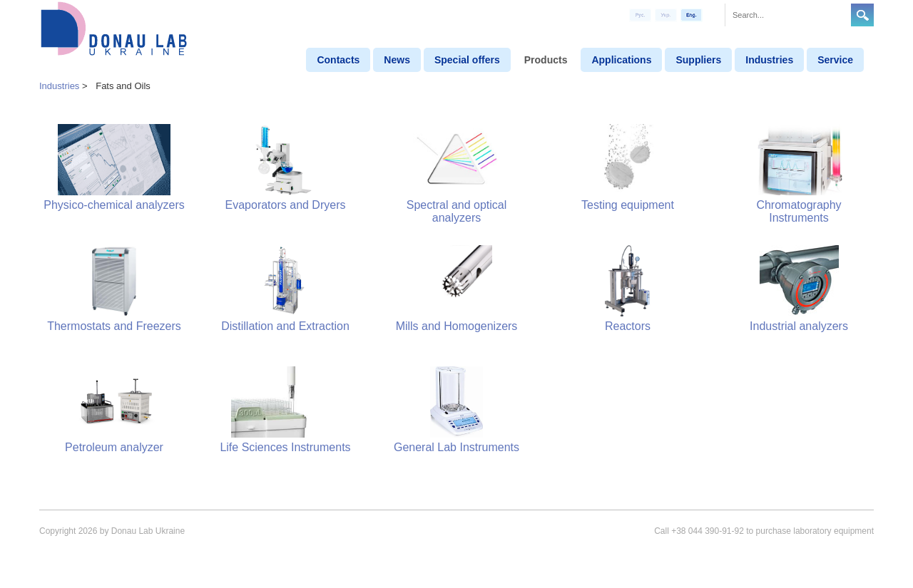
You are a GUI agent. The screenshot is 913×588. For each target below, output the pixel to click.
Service (835, 60)
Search (862, 15)
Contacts (338, 60)
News (397, 60)
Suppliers (698, 60)
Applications (621, 60)
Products (546, 60)
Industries (769, 60)
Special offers (467, 60)
